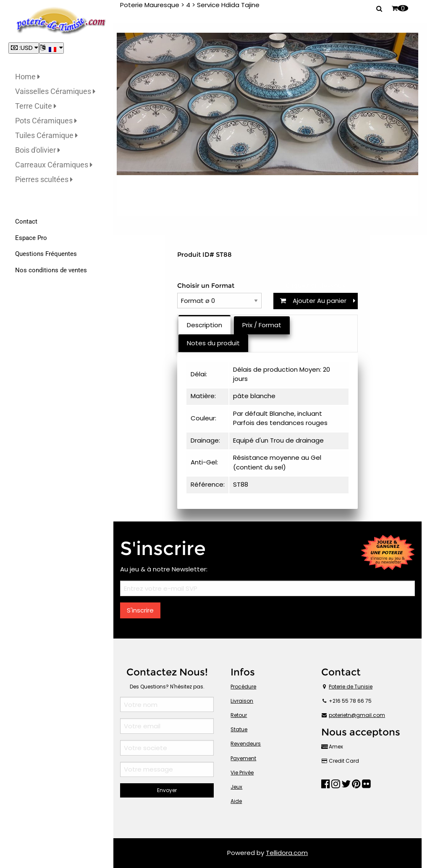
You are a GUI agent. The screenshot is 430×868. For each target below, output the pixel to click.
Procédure (243, 687)
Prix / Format (262, 325)
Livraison (242, 701)
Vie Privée (242, 773)
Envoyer (167, 790)
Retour (239, 715)
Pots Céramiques (46, 121)
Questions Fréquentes (46, 254)
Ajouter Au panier (318, 301)
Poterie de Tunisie (351, 687)
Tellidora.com (287, 853)
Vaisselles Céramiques (55, 91)
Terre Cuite (36, 106)
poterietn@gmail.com (357, 715)
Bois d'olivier (38, 150)
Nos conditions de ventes (51, 270)
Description (205, 325)
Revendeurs (246, 744)
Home (28, 77)
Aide (236, 801)
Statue (239, 729)
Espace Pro (31, 238)
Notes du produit (213, 343)
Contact (26, 222)
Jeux (236, 787)
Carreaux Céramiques (54, 165)
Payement (243, 758)
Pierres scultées (44, 179)
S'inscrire (140, 610)
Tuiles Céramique (46, 135)
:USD (24, 48)
